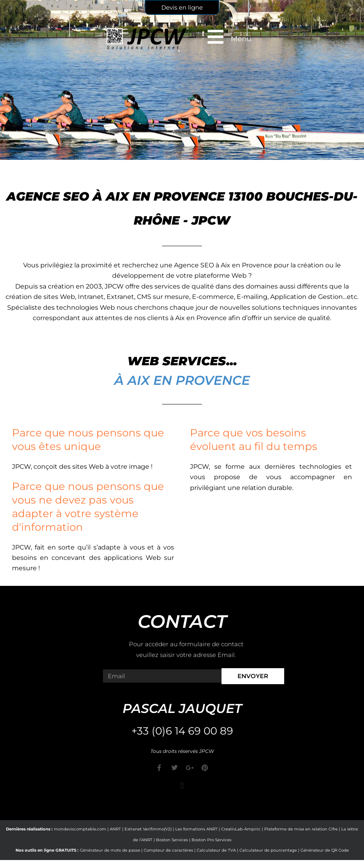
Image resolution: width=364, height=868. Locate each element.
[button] (182, 785)
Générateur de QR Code (325, 850)
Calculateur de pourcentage (268, 850)
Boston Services (172, 840)
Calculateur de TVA (216, 850)
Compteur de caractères (168, 850)
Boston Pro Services (212, 840)
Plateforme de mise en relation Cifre (301, 829)
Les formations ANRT (196, 829)
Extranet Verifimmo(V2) (148, 829)
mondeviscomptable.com (80, 829)
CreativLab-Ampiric (241, 829)
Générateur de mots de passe (110, 850)
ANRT (115, 829)
